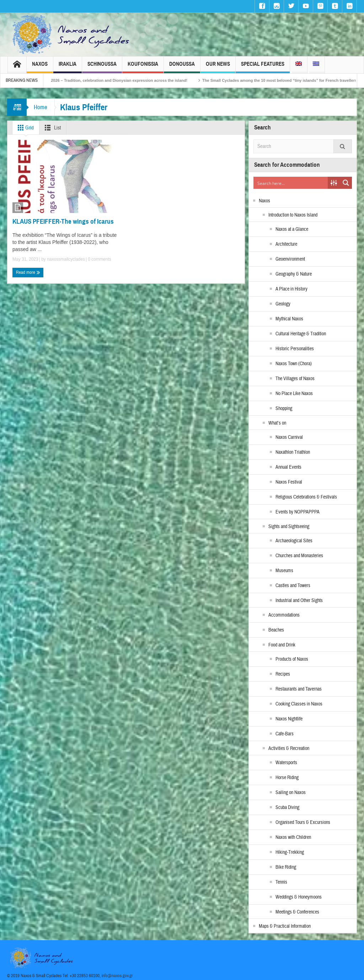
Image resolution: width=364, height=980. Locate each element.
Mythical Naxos (289, 319)
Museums (284, 571)
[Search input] (291, 183)
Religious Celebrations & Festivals (306, 497)
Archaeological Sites (294, 541)
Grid (24, 128)
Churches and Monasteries (299, 556)
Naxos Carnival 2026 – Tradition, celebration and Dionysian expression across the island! (118, 80)
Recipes (283, 674)
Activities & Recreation (289, 749)
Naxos (40, 67)
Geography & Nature (294, 274)
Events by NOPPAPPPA (298, 512)
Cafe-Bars (285, 734)
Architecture (286, 244)
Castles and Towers (293, 586)
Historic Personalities (295, 349)
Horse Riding (287, 778)
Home (41, 107)
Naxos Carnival (289, 437)
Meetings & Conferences (297, 912)
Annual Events (288, 467)
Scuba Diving (287, 808)
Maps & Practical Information (285, 926)
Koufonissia (143, 67)
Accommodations (284, 615)
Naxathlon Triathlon (293, 452)
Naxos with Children (293, 837)
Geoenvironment (290, 259)
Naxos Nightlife (289, 719)
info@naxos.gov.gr (117, 976)
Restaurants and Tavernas (299, 689)
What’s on (277, 423)
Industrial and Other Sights (299, 601)
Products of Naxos (292, 659)
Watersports (286, 763)
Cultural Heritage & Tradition (301, 334)
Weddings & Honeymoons (299, 897)
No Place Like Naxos (294, 394)
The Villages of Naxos (295, 379)
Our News (218, 67)
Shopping (284, 409)
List (51, 128)
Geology (283, 304)
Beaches (276, 630)
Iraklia (68, 67)
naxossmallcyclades (66, 259)
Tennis (281, 882)
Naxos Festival (289, 482)
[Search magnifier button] (346, 183)
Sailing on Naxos (291, 793)
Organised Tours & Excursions (303, 822)
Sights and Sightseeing (289, 527)
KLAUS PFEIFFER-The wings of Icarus (63, 221)
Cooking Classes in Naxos (299, 704)
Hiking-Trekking (290, 852)
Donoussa (182, 67)
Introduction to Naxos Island (293, 215)
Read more (28, 272)
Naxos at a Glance (292, 229)
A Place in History (291, 289)
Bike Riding (286, 867)
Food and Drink (282, 645)
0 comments (99, 259)
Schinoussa (102, 67)
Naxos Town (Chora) (294, 364)
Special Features (263, 67)
